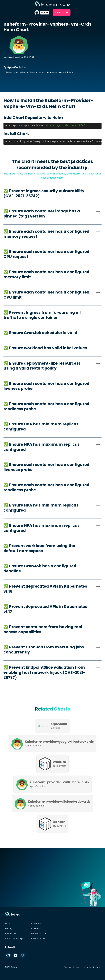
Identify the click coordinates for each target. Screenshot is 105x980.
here (61, 178)
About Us (36, 923)
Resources (11, 933)
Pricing (9, 928)
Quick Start (62, 12)
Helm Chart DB (39, 933)
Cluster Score (38, 938)
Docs (8, 923)
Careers (35, 928)
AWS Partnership (14, 938)
